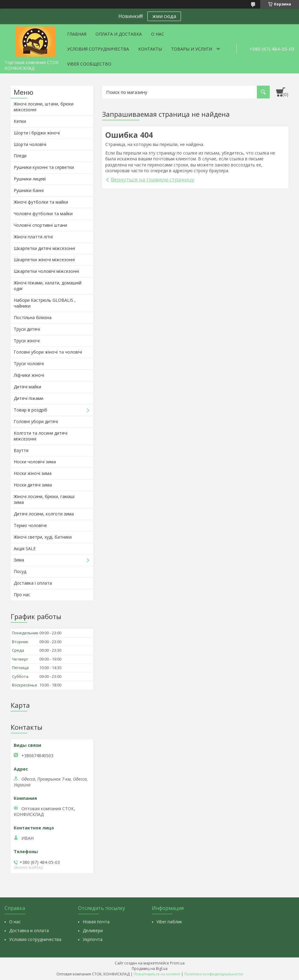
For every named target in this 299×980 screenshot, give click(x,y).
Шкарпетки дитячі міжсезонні (44, 248)
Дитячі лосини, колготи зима (44, 514)
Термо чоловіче (30, 525)
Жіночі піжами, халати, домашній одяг (48, 286)
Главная (77, 34)
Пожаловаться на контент (157, 974)
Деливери (93, 930)
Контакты (150, 49)
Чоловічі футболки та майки (43, 214)
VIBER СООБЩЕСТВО (89, 64)
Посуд (20, 571)
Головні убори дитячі (36, 421)
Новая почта (96, 922)
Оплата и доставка (119, 34)
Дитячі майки (27, 387)
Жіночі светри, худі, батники (43, 537)
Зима (19, 560)
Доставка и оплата (29, 930)
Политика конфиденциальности (214, 974)
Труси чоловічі (29, 363)
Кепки (20, 121)
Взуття (21, 450)
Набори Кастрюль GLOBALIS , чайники (45, 303)
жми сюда (164, 16)
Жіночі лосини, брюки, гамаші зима (44, 499)
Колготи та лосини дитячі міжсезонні (41, 436)
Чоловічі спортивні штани (40, 225)
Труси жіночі (27, 341)
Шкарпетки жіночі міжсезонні (44, 260)
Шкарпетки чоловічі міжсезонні (46, 271)
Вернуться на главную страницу (153, 179)
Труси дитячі (27, 329)
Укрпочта (93, 939)
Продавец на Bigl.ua (150, 969)
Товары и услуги (192, 49)
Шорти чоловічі (30, 144)
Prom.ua (177, 963)
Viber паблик (169, 922)
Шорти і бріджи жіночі (37, 133)
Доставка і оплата (33, 583)
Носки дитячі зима (33, 485)
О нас (158, 34)
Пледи (20, 156)
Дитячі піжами (29, 398)
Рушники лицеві (30, 179)
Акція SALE (25, 549)
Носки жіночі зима (33, 473)
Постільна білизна (33, 317)
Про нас (22, 595)
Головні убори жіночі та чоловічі (48, 352)
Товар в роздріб (31, 410)
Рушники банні (29, 190)
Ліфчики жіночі (29, 375)
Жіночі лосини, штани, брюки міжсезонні (44, 107)
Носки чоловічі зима (35, 462)
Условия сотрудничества (98, 49)
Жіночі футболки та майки (41, 202)
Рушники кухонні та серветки (44, 167)
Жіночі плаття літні (33, 237)
